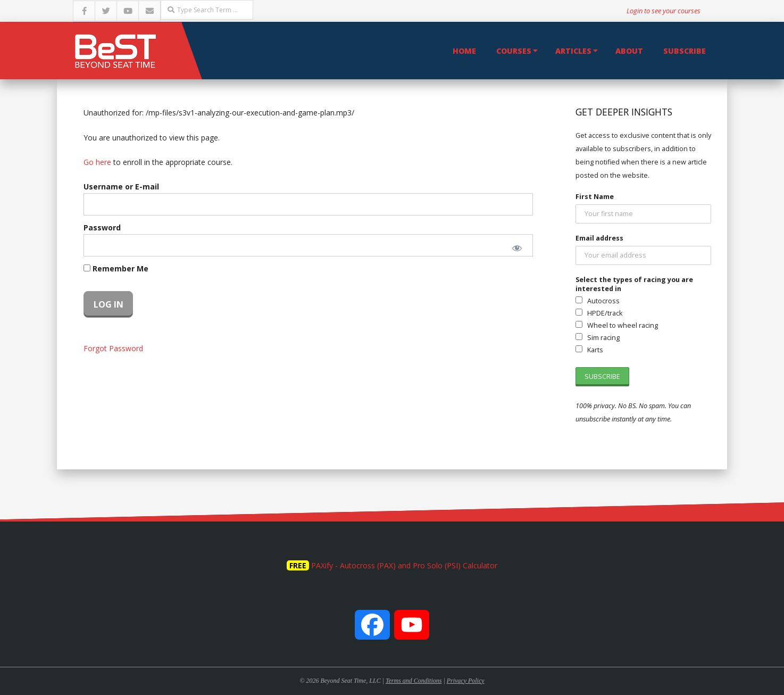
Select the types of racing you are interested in (634, 284)
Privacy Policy (466, 681)
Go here (97, 162)
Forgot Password (113, 348)
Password (102, 227)
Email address (599, 238)
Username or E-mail (121, 187)
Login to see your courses (664, 11)
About (629, 51)
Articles (573, 51)
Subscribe (685, 51)
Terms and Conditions (414, 681)
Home (464, 51)
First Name (595, 197)
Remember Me (116, 268)
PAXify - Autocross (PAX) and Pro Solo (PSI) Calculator (404, 565)
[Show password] (517, 248)
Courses (514, 51)
